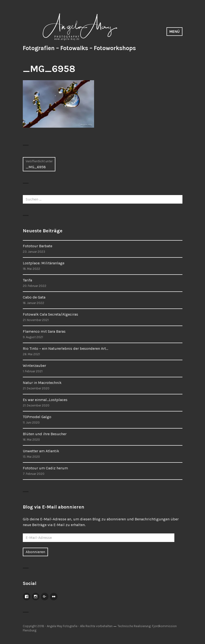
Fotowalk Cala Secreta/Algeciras (50, 314)
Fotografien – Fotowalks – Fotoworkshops (79, 48)
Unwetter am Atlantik (41, 451)
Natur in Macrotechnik (42, 383)
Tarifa (27, 280)
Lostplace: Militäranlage (44, 263)
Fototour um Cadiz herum (45, 468)
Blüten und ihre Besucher (45, 434)
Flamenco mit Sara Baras (44, 331)
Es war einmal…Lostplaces (45, 400)
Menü (174, 31)
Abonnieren (35, 552)
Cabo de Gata (34, 297)
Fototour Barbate (38, 246)
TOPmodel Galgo (37, 417)
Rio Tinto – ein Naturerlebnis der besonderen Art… (65, 348)
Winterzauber (34, 366)
